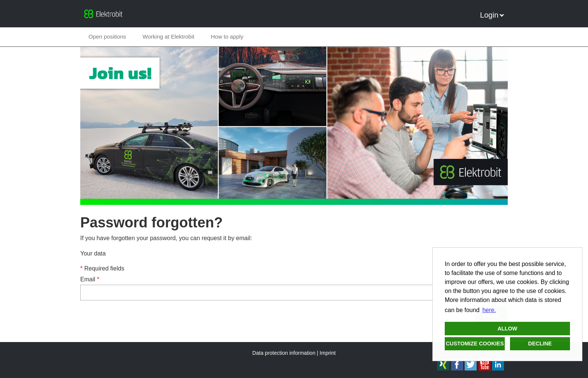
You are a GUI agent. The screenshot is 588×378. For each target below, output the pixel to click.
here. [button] (489, 310)
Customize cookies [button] (475, 344)
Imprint (328, 353)
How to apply (227, 37)
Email (90, 279)
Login (492, 15)
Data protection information (284, 353)
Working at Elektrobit (168, 37)
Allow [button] (508, 329)
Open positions (107, 37)
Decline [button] (540, 344)
